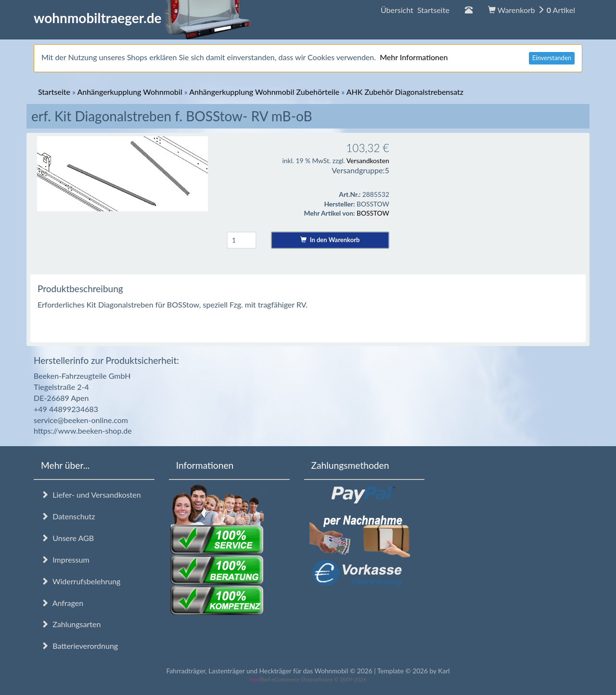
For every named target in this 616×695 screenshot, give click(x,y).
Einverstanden (552, 58)
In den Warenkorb (330, 240)
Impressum (65, 560)
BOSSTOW (373, 213)
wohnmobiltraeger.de (142, 18)
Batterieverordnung (79, 646)
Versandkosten (368, 161)
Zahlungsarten (71, 624)
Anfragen (62, 603)
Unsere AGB (67, 538)
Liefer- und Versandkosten (91, 495)
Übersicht (415, 10)
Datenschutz (68, 516)
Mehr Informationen (414, 57)
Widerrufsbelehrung (81, 581)
